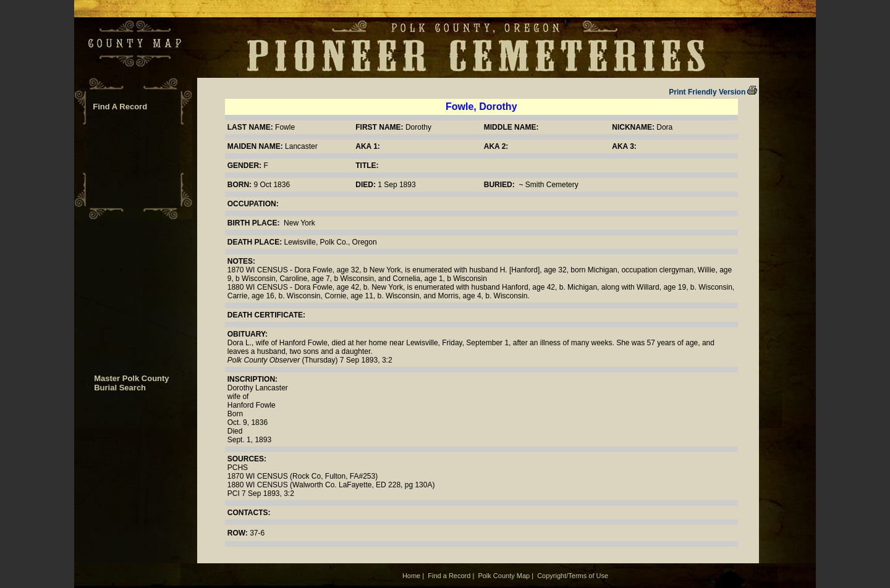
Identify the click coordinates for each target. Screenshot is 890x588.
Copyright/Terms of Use (573, 576)
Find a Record (449, 576)
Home (411, 576)
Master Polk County (131, 378)
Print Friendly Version (713, 92)
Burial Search (120, 388)
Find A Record (120, 107)
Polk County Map (504, 576)
